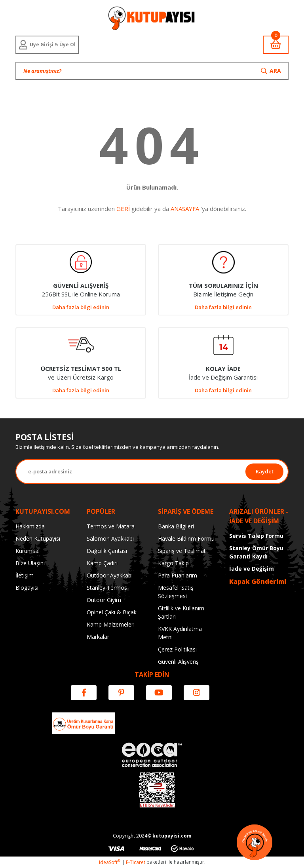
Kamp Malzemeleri (111, 624)
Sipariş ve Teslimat (182, 551)
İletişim (25, 575)
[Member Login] (47, 45)
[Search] (152, 71)
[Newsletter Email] (131, 472)
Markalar (98, 637)
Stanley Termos (107, 588)
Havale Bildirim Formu (186, 538)
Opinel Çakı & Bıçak (112, 612)
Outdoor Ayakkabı (110, 575)
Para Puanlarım (178, 575)
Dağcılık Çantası (107, 551)
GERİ (123, 209)
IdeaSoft (110, 862)
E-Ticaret (136, 862)
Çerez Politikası (177, 649)
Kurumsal (28, 551)
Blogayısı (27, 588)
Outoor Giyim (104, 600)
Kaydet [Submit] (265, 471)
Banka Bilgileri (176, 526)
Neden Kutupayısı (38, 538)
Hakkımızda (30, 526)
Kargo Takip (173, 563)
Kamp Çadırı (102, 563)
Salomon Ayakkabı (110, 538)
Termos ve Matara (111, 526)
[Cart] (276, 45)
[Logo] (152, 18)
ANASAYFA (185, 209)
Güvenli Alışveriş (178, 662)
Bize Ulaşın (29, 563)
